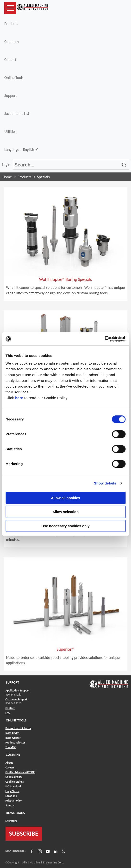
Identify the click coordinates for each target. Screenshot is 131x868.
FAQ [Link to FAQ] (8, 713)
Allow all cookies (65, 498)
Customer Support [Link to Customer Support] (16, 699)
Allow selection (65, 512)
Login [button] (7, 165)
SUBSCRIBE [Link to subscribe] (24, 833)
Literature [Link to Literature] (11, 821)
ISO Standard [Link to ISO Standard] (13, 786)
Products (11, 24)
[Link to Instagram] (39, 851)
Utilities (10, 132)
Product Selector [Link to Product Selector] (15, 743)
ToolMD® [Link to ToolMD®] (11, 747)
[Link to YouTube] (47, 851)
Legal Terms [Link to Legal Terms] (12, 791)
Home (7, 177)
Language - (21, 150)
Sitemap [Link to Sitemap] (10, 805)
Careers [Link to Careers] (10, 768)
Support (11, 96)
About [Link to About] (9, 763)
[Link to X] (63, 851)
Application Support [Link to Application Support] (17, 691)
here (19, 398)
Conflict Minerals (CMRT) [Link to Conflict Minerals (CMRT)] (20, 772)
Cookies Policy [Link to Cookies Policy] (14, 777)
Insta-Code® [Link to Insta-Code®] (13, 733)
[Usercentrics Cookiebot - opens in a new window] (104, 339)
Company (12, 42)
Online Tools (14, 78)
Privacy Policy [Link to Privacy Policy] (14, 801)
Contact (10, 60)
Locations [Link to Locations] (11, 796)
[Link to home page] (32, 8)
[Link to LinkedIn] (55, 851)
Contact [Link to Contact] (10, 708)
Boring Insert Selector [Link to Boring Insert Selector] (18, 728)
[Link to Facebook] (31, 851)
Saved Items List (17, 114)
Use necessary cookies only (65, 526)
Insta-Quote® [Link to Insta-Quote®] (13, 738)
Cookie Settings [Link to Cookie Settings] (15, 782)
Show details (105, 483)
